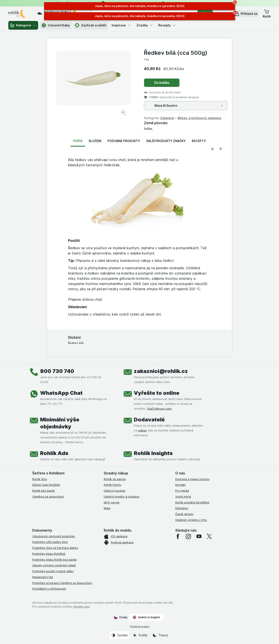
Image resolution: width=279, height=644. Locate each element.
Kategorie (23, 25)
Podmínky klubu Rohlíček (49, 554)
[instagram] (188, 536)
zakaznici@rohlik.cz (161, 371)
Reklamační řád (43, 577)
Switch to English (146, 617)
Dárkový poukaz (115, 491)
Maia (107, 508)
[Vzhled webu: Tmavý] (160, 635)
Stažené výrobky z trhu (191, 520)
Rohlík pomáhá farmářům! (192, 502)
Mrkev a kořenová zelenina (199, 118)
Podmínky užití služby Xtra (50, 542)
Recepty (167, 25)
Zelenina (167, 118)
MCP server (112, 502)
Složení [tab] (95, 141)
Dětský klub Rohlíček (46, 485)
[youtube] (199, 536)
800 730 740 (57, 371)
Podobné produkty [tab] (124, 141)
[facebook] (178, 536)
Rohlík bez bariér (44, 491)
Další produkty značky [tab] (166, 141)
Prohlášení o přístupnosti (49, 589)
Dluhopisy (182, 508)
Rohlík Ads (54, 453)
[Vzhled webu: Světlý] (140, 635)
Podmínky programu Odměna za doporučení (62, 583)
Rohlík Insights (153, 453)
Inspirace (121, 25)
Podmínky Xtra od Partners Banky (55, 548)
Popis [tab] (78, 141)
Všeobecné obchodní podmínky (54, 536)
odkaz (142, 430)
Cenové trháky (56, 25)
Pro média (182, 491)
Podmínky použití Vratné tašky (53, 571)
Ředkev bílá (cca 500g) (176, 53)
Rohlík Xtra (40, 479)
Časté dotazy (184, 514)
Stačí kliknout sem (159, 409)
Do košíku (162, 83)
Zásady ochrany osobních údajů (54, 565)
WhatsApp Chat (61, 393)
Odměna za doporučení (48, 496)
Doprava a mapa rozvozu (192, 479)
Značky (145, 25)
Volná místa (183, 496)
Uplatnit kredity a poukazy (122, 496)
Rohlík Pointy (112, 485)
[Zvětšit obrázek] (124, 114)
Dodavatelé (149, 420)
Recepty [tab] (199, 141)
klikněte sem (81, 607)
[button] (246, 14)
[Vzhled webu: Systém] (119, 635)
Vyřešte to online (157, 393)
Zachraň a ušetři (91, 25)
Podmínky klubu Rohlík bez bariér (55, 560)
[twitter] (209, 536)
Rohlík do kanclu (115, 479)
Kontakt (180, 485)
